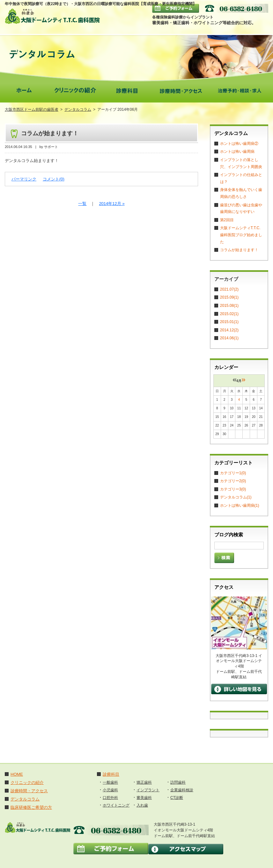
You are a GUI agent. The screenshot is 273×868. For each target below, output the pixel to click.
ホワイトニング (116, 805)
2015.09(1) (229, 297)
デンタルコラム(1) (236, 497)
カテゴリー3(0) (233, 489)
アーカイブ (226, 279)
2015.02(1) (229, 314)
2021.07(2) (229, 289)
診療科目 (111, 774)
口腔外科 (110, 798)
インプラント (148, 790)
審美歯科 (144, 798)
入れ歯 (142, 805)
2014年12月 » (112, 204)
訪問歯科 (178, 782)
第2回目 (227, 220)
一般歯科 (110, 782)
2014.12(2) (229, 330)
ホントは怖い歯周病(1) (240, 505)
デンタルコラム (78, 109)
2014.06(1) (229, 338)
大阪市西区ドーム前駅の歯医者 (32, 109)
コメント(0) (54, 179)
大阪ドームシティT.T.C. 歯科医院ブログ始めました (241, 235)
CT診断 (177, 798)
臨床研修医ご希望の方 (31, 807)
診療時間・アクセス (29, 791)
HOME (17, 774)
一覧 (82, 204)
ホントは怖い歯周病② (239, 144)
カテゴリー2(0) (233, 481)
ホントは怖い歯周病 (237, 152)
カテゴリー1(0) (233, 473)
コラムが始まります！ (50, 133)
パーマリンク (24, 179)
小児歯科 (110, 790)
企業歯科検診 (182, 790)
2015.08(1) (229, 306)
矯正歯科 (144, 782)
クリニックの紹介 (27, 783)
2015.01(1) (229, 322)
